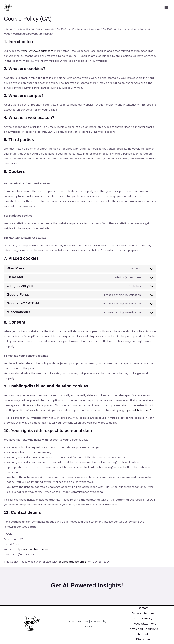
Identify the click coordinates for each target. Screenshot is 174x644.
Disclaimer (143, 639)
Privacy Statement (143, 623)
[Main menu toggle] (166, 8)
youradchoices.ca (138, 410)
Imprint (143, 634)
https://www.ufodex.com (37, 51)
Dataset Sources (143, 613)
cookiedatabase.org (71, 562)
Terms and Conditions (143, 629)
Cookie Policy (143, 618)
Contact (143, 607)
